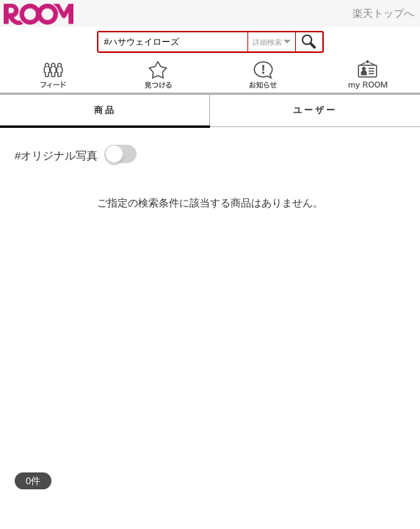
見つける (157, 75)
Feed (52, 75)
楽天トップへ (383, 13)
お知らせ (262, 75)
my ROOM (367, 75)
